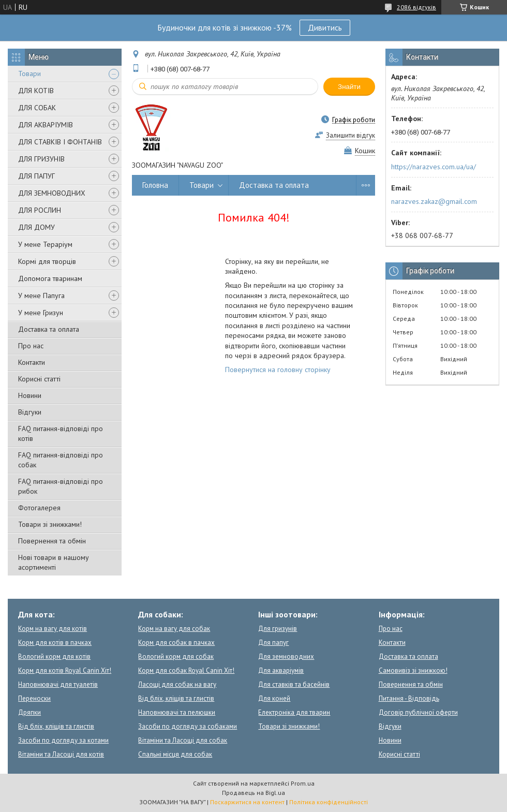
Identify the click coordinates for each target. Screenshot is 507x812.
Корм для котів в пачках (55, 643)
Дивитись (325, 27)
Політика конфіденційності (329, 802)
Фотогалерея (39, 508)
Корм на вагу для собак (174, 629)
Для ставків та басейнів (294, 684)
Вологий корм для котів (54, 656)
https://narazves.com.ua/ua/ (434, 167)
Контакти (32, 362)
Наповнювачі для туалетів (58, 684)
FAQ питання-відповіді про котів (61, 433)
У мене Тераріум (45, 244)
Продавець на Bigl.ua (253, 793)
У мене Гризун (41, 313)
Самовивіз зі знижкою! (413, 670)
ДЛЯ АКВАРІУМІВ (46, 125)
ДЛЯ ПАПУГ (36, 176)
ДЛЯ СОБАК (37, 108)
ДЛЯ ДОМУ (36, 227)
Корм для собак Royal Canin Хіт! (186, 670)
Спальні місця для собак (175, 754)
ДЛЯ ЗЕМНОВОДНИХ (52, 193)
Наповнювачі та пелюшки (177, 712)
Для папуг (273, 643)
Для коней (274, 698)
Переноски (34, 698)
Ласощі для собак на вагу (177, 684)
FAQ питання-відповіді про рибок (61, 486)
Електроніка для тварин (294, 712)
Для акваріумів (281, 670)
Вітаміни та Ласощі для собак (183, 740)
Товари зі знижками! (50, 524)
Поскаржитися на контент (247, 802)
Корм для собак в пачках (176, 643)
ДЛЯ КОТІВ (36, 91)
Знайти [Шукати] (349, 87)
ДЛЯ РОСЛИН (40, 210)
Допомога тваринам (50, 278)
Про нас (31, 346)
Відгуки (30, 412)
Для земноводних (286, 656)
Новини (30, 395)
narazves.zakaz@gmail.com (434, 201)
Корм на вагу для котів (53, 629)
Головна (155, 185)
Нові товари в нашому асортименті (54, 562)
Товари (29, 73)
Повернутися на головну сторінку (278, 370)
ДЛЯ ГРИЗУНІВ (41, 159)
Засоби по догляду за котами (63, 740)
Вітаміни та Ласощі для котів (61, 754)
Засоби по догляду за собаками (188, 726)
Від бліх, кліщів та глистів (56, 726)
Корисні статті (39, 379)
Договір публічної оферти (418, 712)
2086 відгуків (416, 7)
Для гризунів (278, 629)
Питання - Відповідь (409, 698)
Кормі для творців (47, 261)
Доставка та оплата (49, 329)
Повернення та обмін (52, 541)
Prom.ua (303, 783)
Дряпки (29, 712)
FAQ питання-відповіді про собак (61, 460)
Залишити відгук (351, 135)
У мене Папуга (41, 296)
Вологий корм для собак (176, 656)
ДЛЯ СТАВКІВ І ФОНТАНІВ (60, 142)
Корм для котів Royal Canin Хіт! (65, 670)
